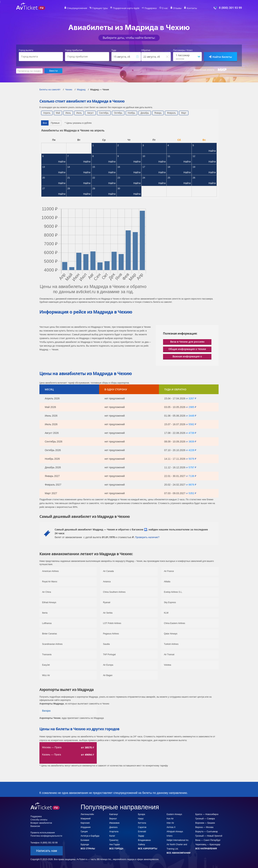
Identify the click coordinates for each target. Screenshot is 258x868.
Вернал (113, 818)
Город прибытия (74, 50)
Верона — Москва (204, 827)
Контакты (191, 8)
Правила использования (43, 832)
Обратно (146, 50)
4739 (191, 433)
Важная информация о (187, 356)
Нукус (141, 818)
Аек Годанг (115, 844)
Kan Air (170, 818)
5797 (191, 467)
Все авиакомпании (179, 853)
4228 (191, 450)
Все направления (206, 848)
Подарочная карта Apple (126, 8)
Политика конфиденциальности (46, 836)
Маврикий (86, 818)
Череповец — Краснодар (208, 844)
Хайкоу (141, 844)
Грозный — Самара (205, 818)
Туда (114, 50)
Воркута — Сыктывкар (206, 831)
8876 (191, 484)
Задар (141, 836)
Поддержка (150, 8)
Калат (112, 836)
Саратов (142, 827)
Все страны (88, 848)
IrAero (170, 836)
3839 (191, 441)
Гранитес (114, 840)
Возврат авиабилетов (41, 823)
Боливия (85, 840)
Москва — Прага (52, 747)
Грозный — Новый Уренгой (209, 836)
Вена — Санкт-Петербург (208, 840)
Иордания (86, 827)
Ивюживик (114, 823)
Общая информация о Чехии (187, 349)
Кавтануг (114, 814)
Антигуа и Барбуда (90, 836)
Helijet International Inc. (178, 840)
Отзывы (176, 8)
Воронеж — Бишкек (205, 823)
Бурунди (85, 844)
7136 (191, 476)
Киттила (142, 823)
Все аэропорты (148, 848)
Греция (84, 831)
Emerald (142, 831)
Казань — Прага (52, 754)
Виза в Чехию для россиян (187, 341)
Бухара (142, 814)
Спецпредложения (78, 8)
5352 (191, 493)
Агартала (114, 831)
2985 (191, 407)
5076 (191, 459)
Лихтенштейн (87, 814)
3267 (191, 398)
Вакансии (35, 826)
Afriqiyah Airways (175, 831)
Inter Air (170, 823)
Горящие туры (101, 8)
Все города (116, 848)
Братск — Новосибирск (207, 814)
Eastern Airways (174, 814)
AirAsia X (171, 827)
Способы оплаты (39, 820)
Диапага (113, 827)
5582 (191, 424)
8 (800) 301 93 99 (230, 8)
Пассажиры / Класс (183, 50)
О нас (164, 8)
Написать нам (47, 851)
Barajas (46, 711)
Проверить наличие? (147, 537)
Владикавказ (144, 840)
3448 (191, 416)
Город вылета (26, 50)
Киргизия (85, 823)
